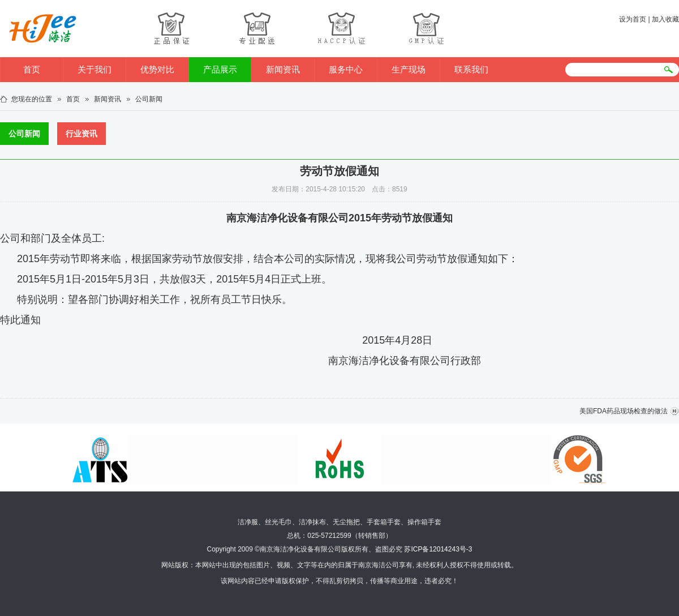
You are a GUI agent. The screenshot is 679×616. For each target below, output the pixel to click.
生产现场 (409, 69)
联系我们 (471, 69)
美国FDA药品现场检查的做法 (624, 411)
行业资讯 (81, 134)
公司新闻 (149, 99)
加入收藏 (665, 19)
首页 (32, 69)
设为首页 (633, 19)
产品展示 (220, 69)
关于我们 (94, 69)
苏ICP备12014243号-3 (438, 549)
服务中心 (346, 69)
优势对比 (157, 69)
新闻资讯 (283, 69)
